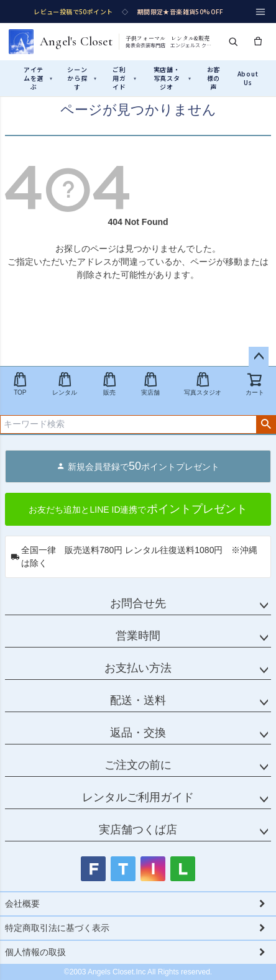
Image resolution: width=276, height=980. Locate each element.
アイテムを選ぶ (38, 78)
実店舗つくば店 (138, 830)
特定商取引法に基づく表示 (57, 928)
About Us (248, 78)
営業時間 (138, 636)
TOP (20, 384)
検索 (266, 424)
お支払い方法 (138, 668)
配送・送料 (138, 700)
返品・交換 (138, 733)
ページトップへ (259, 357)
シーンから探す (82, 78)
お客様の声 (214, 78)
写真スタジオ (203, 384)
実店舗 (150, 384)
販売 (109, 384)
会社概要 (22, 904)
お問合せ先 (138, 603)
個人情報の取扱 (35, 952)
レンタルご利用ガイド (138, 797)
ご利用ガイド (125, 78)
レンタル (65, 384)
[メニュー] (260, 12)
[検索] (233, 42)
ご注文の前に (138, 765)
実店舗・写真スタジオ (172, 78)
